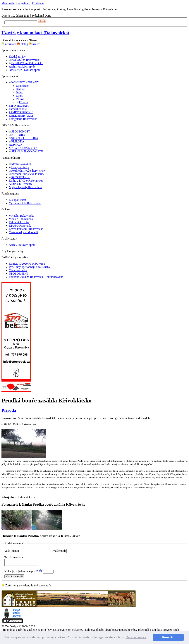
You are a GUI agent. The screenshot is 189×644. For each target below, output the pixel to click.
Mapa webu (8, 3)
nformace (9, 44)
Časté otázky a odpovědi (23, 232)
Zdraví (20, 99)
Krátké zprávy (17, 57)
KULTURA (18, 135)
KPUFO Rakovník (20, 226)
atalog (22, 44)
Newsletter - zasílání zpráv (25, 70)
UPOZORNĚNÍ (18, 274)
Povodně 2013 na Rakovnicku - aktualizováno (36, 277)
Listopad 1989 (17, 200)
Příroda (23, 102)
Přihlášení (38, 3)
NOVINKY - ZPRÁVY (25, 82)
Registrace (24, 3)
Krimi (20, 92)
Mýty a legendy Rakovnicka (26, 187)
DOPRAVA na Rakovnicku (27, 63)
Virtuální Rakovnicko (22, 216)
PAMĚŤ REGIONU (21, 112)
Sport (19, 96)
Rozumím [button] (168, 637)
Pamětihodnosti (18, 109)
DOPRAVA (16, 145)
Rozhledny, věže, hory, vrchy (28, 171)
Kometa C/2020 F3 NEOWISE (27, 264)
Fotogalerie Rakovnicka (23, 119)
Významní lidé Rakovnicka (25, 203)
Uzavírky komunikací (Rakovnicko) (35, 33)
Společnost (23, 86)
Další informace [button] (136, 637)
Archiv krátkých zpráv (22, 67)
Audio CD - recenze (21, 184)
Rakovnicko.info (19, 222)
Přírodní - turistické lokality (28, 174)
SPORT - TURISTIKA (25, 138)
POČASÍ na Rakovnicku (26, 60)
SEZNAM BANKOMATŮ (27, 151)
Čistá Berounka (18, 270)
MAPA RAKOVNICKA (23, 148)
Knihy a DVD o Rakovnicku (26, 181)
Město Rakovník (21, 164)
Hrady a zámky (20, 167)
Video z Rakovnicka (21, 219)
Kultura (21, 89)
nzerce (35, 44)
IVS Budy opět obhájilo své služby (30, 267)
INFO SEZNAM (19, 106)
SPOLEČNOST (21, 131)
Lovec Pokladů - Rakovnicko (26, 229)
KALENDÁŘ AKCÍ (21, 116)
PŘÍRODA (18, 141)
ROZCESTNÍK (20, 177)
